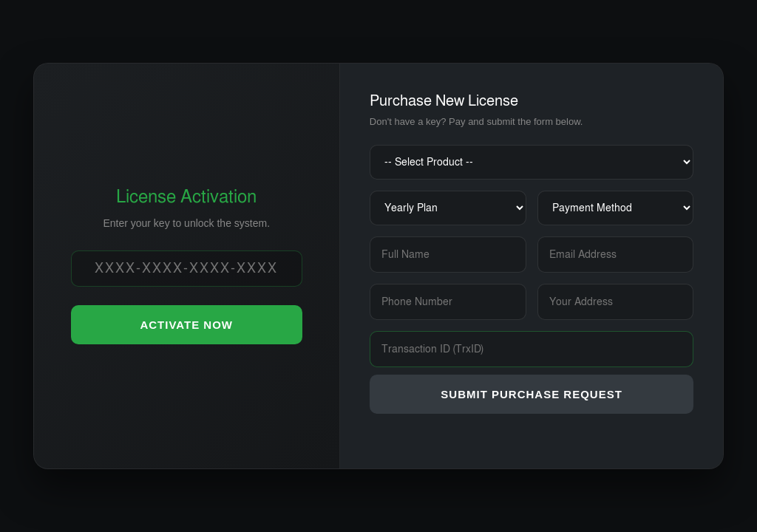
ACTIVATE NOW (186, 325)
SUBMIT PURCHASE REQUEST (532, 394)
